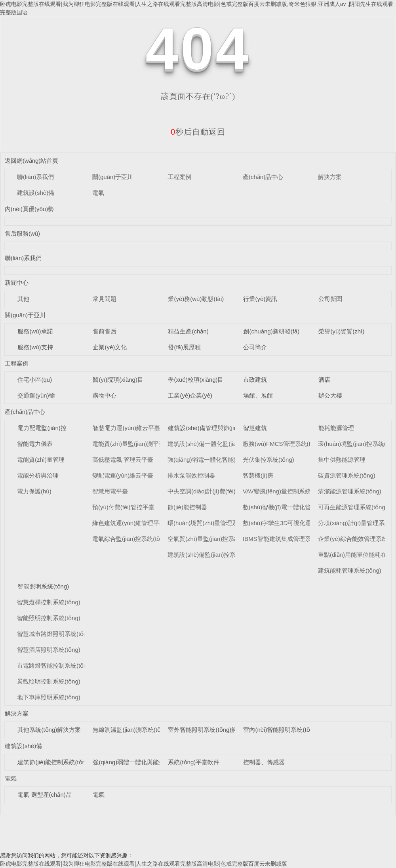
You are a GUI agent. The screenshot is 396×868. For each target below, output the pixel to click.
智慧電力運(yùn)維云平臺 (126, 428)
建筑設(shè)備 (36, 193)
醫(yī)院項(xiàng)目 (118, 380)
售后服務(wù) (22, 233)
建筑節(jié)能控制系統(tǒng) (54, 762)
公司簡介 (255, 347)
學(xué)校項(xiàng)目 (196, 380)
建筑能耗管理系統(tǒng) (350, 570)
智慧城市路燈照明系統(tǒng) (55, 634)
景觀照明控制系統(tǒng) (49, 681)
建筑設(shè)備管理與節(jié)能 (206, 428)
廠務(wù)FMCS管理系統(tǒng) (283, 444)
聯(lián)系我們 (35, 177)
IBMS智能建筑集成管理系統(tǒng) (288, 539)
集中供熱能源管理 (342, 460)
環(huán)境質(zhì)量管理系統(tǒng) (214, 523)
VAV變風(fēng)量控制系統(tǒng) (285, 491)
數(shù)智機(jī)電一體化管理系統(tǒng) (294, 507)
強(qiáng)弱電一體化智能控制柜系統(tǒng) (223, 460)
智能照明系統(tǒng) (43, 586)
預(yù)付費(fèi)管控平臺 (123, 507)
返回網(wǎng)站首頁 (32, 161)
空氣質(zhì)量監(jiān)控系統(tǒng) (212, 539)
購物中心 (105, 395)
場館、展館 (258, 395)
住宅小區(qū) (35, 380)
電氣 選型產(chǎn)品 (44, 795)
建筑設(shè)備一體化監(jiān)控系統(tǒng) (221, 444)
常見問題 (105, 299)
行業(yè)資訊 (260, 299)
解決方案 (330, 177)
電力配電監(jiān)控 (42, 428)
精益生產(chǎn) (188, 331)
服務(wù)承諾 (35, 331)
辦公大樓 (330, 395)
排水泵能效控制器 (191, 475)
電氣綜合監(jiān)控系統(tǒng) (130, 539)
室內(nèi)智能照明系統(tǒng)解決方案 (293, 730)
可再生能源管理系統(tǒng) (353, 507)
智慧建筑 (255, 428)
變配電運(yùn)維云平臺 (123, 475)
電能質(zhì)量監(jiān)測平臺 (129, 444)
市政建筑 (255, 380)
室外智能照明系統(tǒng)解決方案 (211, 730)
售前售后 (105, 331)
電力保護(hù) (34, 491)
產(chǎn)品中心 (263, 177)
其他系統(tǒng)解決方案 (49, 730)
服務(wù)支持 (35, 347)
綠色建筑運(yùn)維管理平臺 (129, 523)
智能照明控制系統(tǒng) (49, 618)
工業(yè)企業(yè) (190, 395)
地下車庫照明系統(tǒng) (49, 697)
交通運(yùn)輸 (36, 395)
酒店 (324, 380)
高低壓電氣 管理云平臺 (123, 460)
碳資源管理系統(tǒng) (347, 475)
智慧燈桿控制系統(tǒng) (49, 602)
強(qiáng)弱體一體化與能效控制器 (138, 762)
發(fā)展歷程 (184, 347)
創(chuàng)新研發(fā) (271, 331)
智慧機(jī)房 (258, 475)
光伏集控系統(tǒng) (268, 460)
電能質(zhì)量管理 (41, 460)
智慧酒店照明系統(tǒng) (49, 650)
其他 (23, 299)
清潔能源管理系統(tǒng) (350, 491)
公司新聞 (330, 299)
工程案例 (179, 177)
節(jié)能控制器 (187, 507)
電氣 (98, 193)
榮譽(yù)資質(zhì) (341, 331)
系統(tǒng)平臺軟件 (194, 762)
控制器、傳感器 (264, 762)
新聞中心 (17, 283)
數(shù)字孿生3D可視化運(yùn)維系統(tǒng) (301, 523)
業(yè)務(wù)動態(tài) (196, 299)
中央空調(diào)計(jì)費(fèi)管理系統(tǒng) (221, 491)
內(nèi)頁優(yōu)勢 (29, 209)
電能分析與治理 (38, 475)
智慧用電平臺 (110, 491)
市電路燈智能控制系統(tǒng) (55, 665)
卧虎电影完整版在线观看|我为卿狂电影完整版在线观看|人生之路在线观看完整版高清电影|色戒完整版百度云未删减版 (144, 864)
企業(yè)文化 (110, 347)
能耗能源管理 (336, 428)
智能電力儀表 (35, 444)
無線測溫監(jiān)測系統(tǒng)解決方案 (143, 730)
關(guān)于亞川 (113, 177)
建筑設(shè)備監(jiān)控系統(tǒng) (212, 555)
